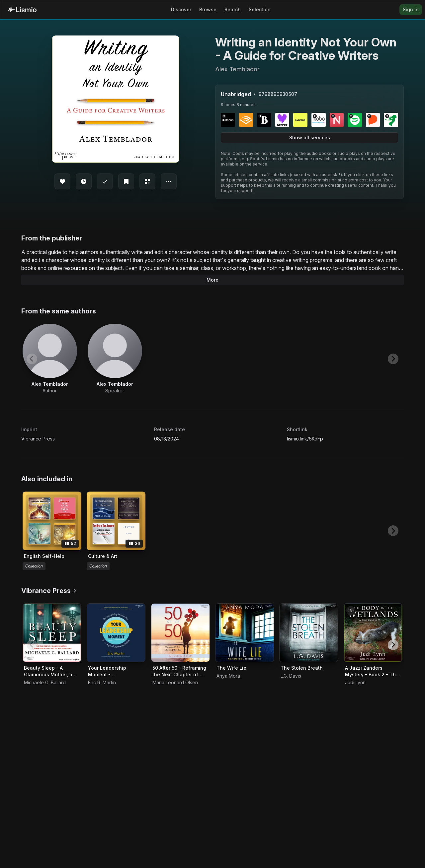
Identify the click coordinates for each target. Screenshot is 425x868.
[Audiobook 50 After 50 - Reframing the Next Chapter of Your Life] (180, 633)
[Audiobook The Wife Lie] (245, 633)
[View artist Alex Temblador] (50, 359)
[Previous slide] (32, 359)
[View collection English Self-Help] (52, 521)
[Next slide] (393, 359)
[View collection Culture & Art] (116, 521)
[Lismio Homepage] (22, 10)
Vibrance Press (38, 439)
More (212, 280)
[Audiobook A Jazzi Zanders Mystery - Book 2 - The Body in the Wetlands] (373, 633)
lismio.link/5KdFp (305, 439)
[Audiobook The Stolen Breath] (309, 633)
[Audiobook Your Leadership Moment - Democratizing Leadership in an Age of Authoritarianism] (116, 633)
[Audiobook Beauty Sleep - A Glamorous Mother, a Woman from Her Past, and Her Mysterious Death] (52, 633)
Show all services (310, 137)
